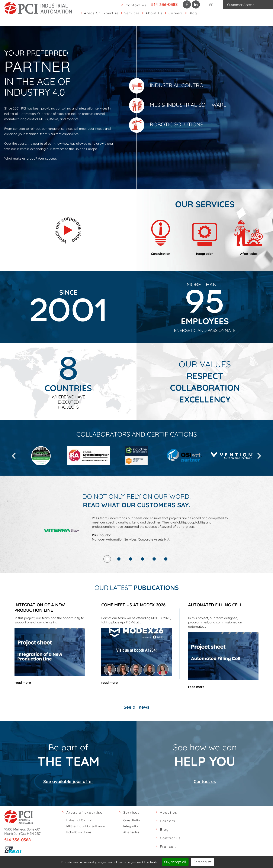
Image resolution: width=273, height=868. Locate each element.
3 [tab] (131, 576)
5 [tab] (154, 576)
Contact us (136, 5)
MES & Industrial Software (178, 105)
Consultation (132, 820)
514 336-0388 (164, 4)
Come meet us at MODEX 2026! (134, 621)
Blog (193, 17)
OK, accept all (175, 862)
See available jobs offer (68, 798)
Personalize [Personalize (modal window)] (203, 862)
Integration (131, 826)
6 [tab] (166, 576)
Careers (176, 17)
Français (168, 846)
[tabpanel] (137, 552)
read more (23, 699)
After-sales (131, 832)
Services (132, 17)
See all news (136, 740)
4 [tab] (142, 576)
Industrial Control (168, 86)
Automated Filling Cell (215, 621)
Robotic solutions (166, 125)
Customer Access (241, 5)
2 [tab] (119, 576)
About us (154, 17)
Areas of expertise (101, 17)
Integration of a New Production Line (40, 624)
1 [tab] (107, 576)
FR (211, 5)
